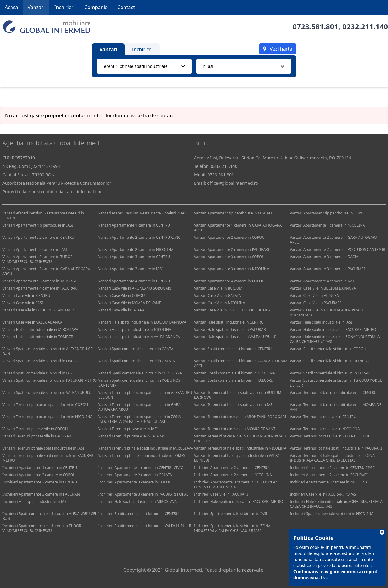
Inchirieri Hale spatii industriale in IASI (35, 502)
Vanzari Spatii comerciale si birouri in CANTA (136, 349)
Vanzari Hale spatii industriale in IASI (321, 322)
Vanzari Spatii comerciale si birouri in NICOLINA (234, 373)
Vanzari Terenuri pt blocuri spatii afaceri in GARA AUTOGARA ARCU (139, 407)
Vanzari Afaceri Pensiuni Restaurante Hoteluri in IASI (143, 213)
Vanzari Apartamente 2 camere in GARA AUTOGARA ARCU (334, 240)
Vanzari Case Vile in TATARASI (123, 310)
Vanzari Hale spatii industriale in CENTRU (229, 322)
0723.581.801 (315, 27)
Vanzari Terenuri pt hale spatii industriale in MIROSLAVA (146, 448)
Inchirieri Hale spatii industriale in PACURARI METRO (239, 502)
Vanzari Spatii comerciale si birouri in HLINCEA (329, 361)
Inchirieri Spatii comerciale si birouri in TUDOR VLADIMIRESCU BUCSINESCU (42, 528)
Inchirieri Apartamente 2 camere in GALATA (135, 475)
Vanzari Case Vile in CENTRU (26, 296)
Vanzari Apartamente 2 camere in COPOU (229, 237)
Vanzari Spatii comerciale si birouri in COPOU (328, 349)
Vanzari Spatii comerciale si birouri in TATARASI (234, 380)
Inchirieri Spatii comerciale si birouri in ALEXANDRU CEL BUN (50, 516)
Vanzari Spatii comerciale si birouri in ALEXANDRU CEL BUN (48, 351)
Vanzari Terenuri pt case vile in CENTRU (323, 417)
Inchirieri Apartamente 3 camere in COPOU (135, 482)
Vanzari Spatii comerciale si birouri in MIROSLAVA (140, 373)
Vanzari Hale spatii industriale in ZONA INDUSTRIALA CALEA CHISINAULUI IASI (335, 339)
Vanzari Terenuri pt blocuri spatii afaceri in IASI (234, 405)
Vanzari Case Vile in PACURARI (315, 303)
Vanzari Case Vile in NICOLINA (220, 303)
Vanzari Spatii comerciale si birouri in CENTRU (233, 349)
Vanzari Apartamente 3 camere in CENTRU (134, 257)
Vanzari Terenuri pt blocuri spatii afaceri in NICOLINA (47, 417)
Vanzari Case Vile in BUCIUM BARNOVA (323, 288)
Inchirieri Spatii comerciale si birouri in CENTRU (138, 514)
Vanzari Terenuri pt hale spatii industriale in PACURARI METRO (48, 458)
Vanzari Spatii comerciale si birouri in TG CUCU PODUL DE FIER (336, 383)
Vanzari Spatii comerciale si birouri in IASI (38, 373)
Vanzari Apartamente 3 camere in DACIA (324, 257)
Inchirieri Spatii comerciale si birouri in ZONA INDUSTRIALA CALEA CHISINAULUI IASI (232, 528)
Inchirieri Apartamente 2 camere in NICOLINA (233, 475)
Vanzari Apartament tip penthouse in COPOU (328, 213)
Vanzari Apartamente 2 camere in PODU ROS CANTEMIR (338, 249)
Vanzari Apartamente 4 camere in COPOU (229, 281)
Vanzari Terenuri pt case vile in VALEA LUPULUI (329, 436)
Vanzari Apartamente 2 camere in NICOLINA (136, 249)
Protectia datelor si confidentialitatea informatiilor (52, 192)
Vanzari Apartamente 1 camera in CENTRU (134, 225)
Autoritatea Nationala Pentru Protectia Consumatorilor (57, 183)
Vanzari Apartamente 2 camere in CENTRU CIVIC (139, 237)
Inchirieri (65, 7)
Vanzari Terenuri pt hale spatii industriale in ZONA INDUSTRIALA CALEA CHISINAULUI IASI (332, 458)
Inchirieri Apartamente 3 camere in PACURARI (41, 494)
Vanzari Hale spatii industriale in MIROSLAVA (40, 329)
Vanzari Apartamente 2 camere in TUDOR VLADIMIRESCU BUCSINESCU (38, 259)
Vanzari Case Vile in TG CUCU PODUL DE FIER (232, 310)
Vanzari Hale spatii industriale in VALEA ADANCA (139, 337)
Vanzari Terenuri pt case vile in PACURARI (37, 436)
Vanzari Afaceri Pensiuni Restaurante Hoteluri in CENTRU (43, 216)
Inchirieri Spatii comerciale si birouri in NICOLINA (332, 514)
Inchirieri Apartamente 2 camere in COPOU (39, 475)
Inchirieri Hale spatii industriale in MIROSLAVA (137, 502)
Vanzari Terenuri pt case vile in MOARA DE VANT (235, 429)
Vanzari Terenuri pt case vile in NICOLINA (325, 429)
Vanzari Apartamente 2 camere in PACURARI (232, 249)
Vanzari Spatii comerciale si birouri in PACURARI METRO (50, 380)
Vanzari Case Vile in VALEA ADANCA (32, 322)
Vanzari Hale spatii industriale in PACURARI (231, 329)
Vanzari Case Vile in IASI (23, 303)
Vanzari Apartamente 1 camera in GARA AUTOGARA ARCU (238, 228)
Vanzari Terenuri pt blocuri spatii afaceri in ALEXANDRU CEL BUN (145, 395)
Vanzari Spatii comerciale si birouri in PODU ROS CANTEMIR (139, 383)
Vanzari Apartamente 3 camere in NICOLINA (232, 269)
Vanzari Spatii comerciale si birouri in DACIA (40, 361)
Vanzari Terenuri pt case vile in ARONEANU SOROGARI (240, 417)
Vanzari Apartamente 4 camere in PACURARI (40, 288)
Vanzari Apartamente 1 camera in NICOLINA (327, 225)
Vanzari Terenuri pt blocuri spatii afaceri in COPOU (45, 405)
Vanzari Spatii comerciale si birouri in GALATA (137, 361)
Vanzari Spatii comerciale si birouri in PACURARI (330, 373)
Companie (96, 7)
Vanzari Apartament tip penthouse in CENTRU (233, 213)
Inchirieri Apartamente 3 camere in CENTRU (40, 482)
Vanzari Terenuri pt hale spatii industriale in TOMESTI (143, 455)
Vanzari (36, 7)
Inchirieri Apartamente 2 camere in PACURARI (329, 475)
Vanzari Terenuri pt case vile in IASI (128, 429)
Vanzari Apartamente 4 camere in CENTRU (134, 281)
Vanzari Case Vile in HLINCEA (314, 296)
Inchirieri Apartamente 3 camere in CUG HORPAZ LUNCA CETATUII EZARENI (236, 485)
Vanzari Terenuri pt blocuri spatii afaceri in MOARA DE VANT (335, 407)
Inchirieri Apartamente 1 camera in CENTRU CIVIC (141, 468)
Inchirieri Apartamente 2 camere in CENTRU (231, 468)
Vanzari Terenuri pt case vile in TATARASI (132, 436)
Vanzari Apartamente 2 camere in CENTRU (38, 237)
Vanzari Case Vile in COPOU (122, 296)
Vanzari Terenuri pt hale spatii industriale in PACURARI (336, 448)
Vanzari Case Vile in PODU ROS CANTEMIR (38, 310)
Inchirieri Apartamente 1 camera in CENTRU (40, 468)
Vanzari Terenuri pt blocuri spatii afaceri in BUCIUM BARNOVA (238, 395)
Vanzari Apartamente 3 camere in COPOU (229, 257)
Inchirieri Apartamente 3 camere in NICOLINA (329, 482)
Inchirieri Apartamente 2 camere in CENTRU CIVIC (332, 468)
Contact (126, 7)
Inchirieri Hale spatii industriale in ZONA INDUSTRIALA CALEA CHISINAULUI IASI (336, 504)
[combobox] (144, 66)
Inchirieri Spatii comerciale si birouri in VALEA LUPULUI (145, 526)
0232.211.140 (365, 27)
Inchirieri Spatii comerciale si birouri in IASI (231, 514)
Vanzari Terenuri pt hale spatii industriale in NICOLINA (240, 448)
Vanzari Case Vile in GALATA (217, 296)
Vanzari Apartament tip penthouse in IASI (38, 225)
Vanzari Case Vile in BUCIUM (218, 288)
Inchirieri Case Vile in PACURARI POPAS (323, 494)
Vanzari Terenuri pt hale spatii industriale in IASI (43, 448)
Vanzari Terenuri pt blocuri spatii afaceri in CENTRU (333, 392)
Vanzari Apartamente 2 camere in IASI (35, 249)
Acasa (12, 7)
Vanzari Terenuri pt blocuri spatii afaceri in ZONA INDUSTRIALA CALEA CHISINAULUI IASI (140, 419)
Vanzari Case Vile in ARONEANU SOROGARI (135, 288)
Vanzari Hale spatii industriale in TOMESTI (38, 337)
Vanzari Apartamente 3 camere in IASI (130, 269)
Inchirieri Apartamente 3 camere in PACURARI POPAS (143, 494)
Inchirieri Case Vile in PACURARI (221, 494)
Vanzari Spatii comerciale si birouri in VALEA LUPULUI (48, 392)
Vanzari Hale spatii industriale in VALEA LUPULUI (235, 337)
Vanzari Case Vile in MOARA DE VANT (129, 303)
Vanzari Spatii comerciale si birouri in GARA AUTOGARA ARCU (241, 363)
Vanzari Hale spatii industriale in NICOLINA (135, 329)
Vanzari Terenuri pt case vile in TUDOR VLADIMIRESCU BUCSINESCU (240, 439)
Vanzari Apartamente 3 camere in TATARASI (39, 281)
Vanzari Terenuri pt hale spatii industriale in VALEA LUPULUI (237, 458)
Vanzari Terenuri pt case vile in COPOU (35, 429)
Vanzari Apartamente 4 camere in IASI (322, 281)
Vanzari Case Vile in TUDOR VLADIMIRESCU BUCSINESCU (326, 312)
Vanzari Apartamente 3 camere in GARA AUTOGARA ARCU (46, 271)
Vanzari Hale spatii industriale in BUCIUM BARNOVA (142, 322)
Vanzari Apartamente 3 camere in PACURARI (327, 269)
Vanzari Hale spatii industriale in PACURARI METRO (333, 329)
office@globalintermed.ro (232, 183)
